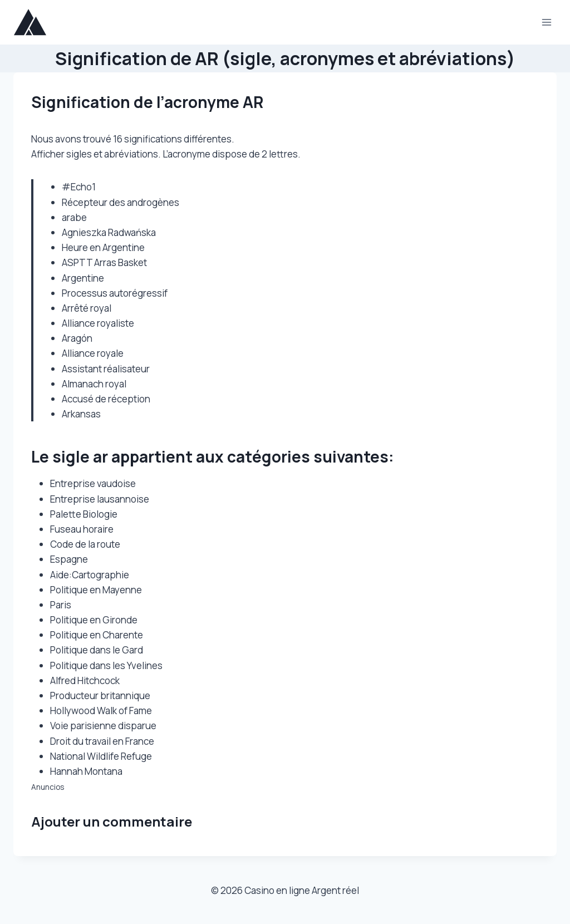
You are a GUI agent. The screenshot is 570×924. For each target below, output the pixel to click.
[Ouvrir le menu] (546, 22)
